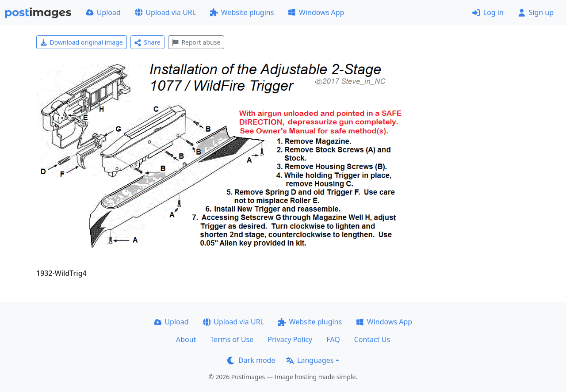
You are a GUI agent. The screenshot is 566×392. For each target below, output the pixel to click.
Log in (488, 12)
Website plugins (242, 12)
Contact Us (372, 339)
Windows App (316, 12)
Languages (310, 360)
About (186, 339)
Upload (103, 12)
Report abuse (196, 42)
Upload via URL (165, 12)
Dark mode (251, 360)
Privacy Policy (290, 339)
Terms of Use (232, 339)
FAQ (333, 339)
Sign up (536, 12)
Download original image (82, 42)
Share (147, 42)
